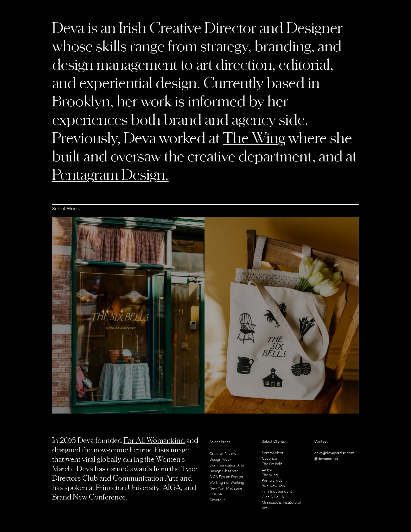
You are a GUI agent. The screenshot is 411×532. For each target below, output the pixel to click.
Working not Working (227, 482)
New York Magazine (226, 488)
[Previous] (61, 319)
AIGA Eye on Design (226, 477)
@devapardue (326, 458)
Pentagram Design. (110, 174)
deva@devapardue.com (334, 453)
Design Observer (224, 471)
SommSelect (273, 453)
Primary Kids (272, 480)
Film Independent (277, 491)
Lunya (267, 469)
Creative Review (223, 454)
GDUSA (216, 494)
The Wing (254, 137)
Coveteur (217, 500)
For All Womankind (154, 440)
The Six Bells (272, 464)
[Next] (350, 319)
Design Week (220, 459)
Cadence (269, 458)
